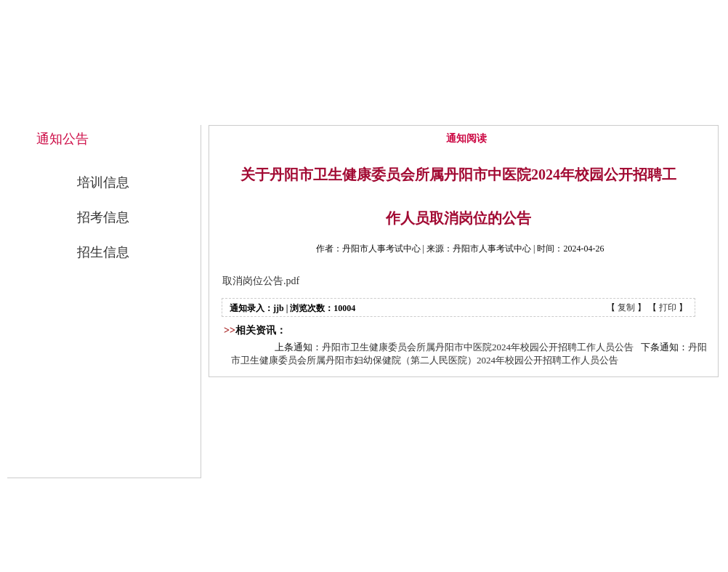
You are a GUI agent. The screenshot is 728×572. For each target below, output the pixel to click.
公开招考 (561, 110)
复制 (626, 307)
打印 (668, 307)
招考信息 (103, 217)
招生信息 (103, 252)
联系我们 (660, 110)
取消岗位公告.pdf (261, 281)
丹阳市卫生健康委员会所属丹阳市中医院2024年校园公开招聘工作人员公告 (478, 347)
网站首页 (264, 110)
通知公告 (462, 110)
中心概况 (363, 110)
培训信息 (103, 182)
